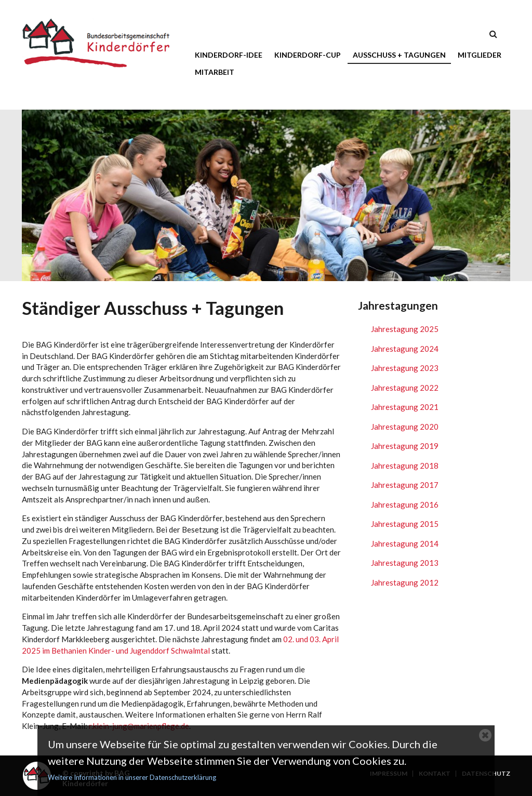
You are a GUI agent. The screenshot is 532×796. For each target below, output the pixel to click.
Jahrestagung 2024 (405, 349)
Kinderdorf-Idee (229, 55)
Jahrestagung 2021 (405, 407)
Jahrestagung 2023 (405, 368)
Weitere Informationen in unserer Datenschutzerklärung (132, 777)
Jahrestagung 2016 (405, 505)
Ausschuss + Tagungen (399, 55)
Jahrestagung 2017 (405, 485)
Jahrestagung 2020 (405, 427)
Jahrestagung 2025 (405, 329)
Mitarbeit (215, 72)
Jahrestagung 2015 (405, 524)
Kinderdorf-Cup (308, 55)
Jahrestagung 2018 (405, 466)
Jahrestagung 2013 (405, 563)
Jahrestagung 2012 (405, 582)
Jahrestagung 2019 (405, 446)
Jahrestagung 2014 (405, 543)
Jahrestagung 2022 (405, 388)
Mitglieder (480, 55)
